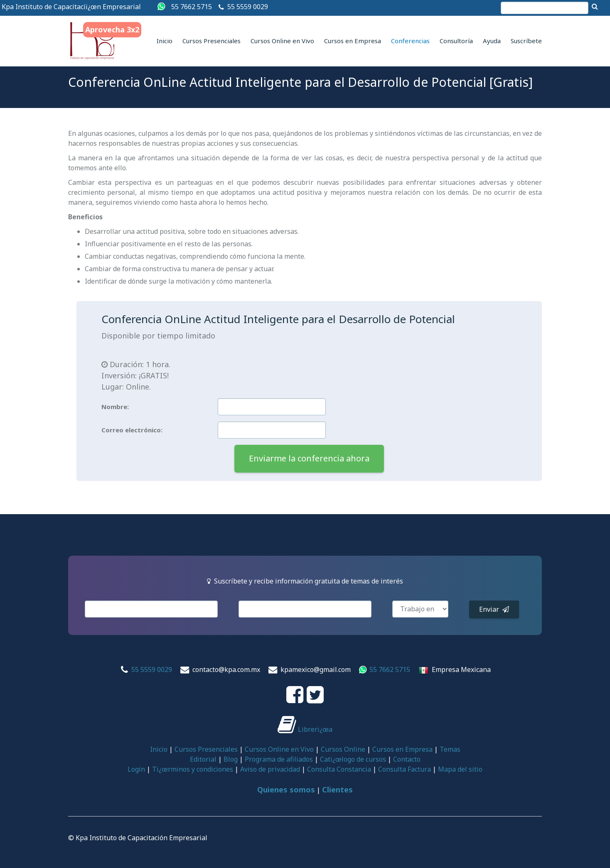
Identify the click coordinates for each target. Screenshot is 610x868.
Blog (231, 759)
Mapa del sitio (460, 769)
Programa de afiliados (279, 759)
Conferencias (410, 41)
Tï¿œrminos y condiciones (193, 769)
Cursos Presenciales (212, 41)
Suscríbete (526, 41)
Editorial (203, 759)
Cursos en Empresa (353, 41)
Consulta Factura (405, 769)
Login (136, 769)
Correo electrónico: (132, 430)
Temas (450, 749)
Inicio (165, 41)
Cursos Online (343, 749)
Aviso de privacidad (270, 769)
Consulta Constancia (339, 769)
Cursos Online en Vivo (282, 41)
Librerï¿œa (305, 729)
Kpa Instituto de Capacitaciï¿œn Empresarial (71, 7)
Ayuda (492, 41)
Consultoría (456, 41)
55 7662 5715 (192, 7)
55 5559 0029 (248, 7)
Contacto (407, 759)
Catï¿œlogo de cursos (353, 759)
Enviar (494, 609)
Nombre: (115, 407)
